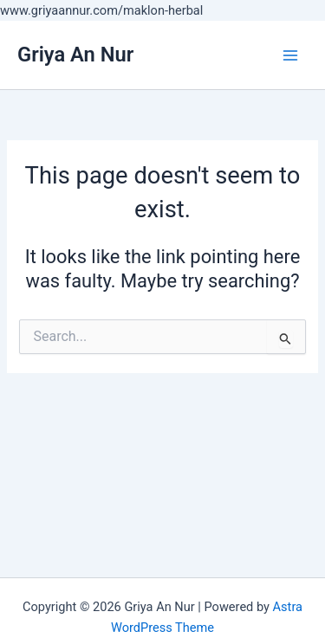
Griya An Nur (75, 55)
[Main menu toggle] (290, 55)
